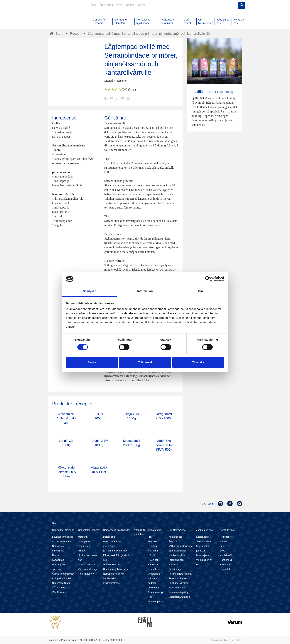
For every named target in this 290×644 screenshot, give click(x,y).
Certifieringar (175, 569)
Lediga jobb (202, 537)
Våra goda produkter (140, 532)
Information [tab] (145, 291)
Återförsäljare (106, 5)
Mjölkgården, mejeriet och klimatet (85, 546)
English (141, 5)
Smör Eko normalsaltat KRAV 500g (164, 445)
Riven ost (153, 560)
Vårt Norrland (59, 592)
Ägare (94, 5)
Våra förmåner (204, 541)
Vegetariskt (154, 574)
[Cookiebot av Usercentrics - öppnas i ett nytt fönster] (208, 279)
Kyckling (152, 546)
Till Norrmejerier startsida (62, 16)
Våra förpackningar (88, 569)
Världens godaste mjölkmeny (154, 583)
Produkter (130, 5)
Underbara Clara (61, 583)
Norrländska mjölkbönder (116, 530)
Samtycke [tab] (90, 291)
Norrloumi (153, 551)
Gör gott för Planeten (89, 530)
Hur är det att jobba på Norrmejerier (203, 551)
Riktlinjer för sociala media (226, 541)
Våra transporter (87, 574)
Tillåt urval (145, 362)
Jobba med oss (204, 530)
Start (55, 523)
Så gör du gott (60, 588)
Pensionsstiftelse (178, 578)
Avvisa (92, 362)
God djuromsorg (112, 564)
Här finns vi (226, 560)
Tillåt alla (198, 362)
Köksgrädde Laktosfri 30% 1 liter (66, 472)
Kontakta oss (175, 537)
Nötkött (152, 555)
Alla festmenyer (156, 592)
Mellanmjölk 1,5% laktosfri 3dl (66, 418)
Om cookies (236, 640)
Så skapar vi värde (178, 583)
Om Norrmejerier (177, 530)
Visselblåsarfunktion (179, 597)
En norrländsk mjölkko (115, 551)
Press (119, 5)
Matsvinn (83, 537)
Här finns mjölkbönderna (116, 569)
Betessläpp (109, 537)
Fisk (150, 537)
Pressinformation (219, 640)
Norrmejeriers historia (180, 574)
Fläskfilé (152, 541)
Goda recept (154, 530)
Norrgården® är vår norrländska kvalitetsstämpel (113, 578)
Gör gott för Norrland (63, 530)
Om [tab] (200, 291)
